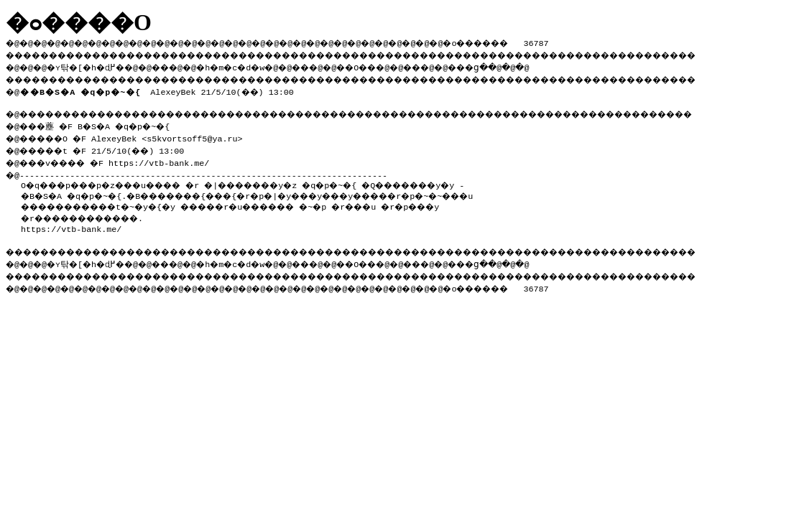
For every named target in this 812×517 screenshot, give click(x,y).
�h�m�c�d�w (255, 65)
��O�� (396, 65)
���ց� (522, 65)
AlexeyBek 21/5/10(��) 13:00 (160, 89)
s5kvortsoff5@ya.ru (202, 136)
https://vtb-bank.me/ (172, 159)
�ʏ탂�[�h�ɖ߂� (93, 65)
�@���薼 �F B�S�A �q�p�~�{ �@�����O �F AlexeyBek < (96, 130)
